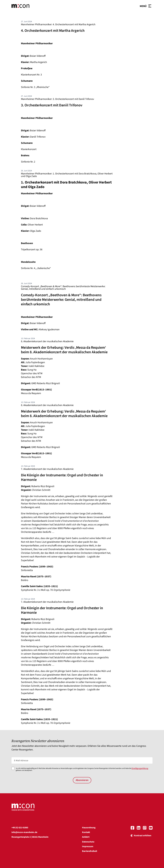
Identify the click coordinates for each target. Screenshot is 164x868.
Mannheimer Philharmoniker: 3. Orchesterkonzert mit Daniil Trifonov (57, 99)
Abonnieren (82, 780)
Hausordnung (89, 828)
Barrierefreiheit (90, 851)
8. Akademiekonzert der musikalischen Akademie (47, 341)
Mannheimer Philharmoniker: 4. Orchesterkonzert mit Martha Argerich (58, 24)
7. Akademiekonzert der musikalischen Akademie (47, 469)
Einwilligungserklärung (140, 768)
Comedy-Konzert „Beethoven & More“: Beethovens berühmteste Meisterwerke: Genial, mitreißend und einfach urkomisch (63, 288)
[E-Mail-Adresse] (82, 760)
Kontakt (86, 832)
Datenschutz (88, 842)
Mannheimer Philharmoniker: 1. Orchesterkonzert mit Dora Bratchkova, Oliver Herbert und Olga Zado (67, 175)
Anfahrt (86, 837)
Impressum (88, 846)
